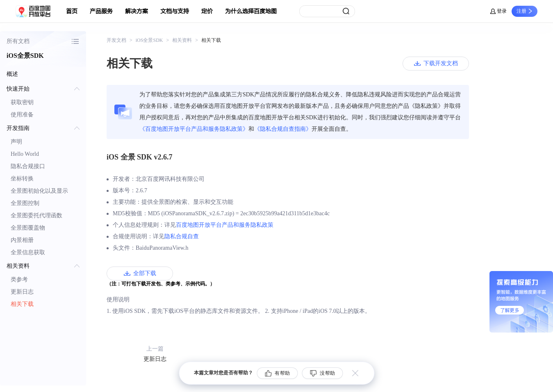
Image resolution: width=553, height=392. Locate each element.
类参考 (19, 279)
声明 (16, 142)
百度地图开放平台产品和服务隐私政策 (225, 225)
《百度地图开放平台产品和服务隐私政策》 (194, 129)
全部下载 (145, 273)
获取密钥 (22, 102)
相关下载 (22, 304)
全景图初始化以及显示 (39, 191)
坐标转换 (22, 179)
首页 (72, 11)
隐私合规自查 (182, 236)
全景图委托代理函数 (36, 215)
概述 (12, 74)
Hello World (25, 154)
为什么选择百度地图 (251, 11)
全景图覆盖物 (28, 228)
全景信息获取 (28, 252)
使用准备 (22, 115)
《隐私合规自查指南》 (283, 129)
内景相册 (22, 240)
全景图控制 (25, 203)
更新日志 (22, 292)
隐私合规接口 (28, 166)
